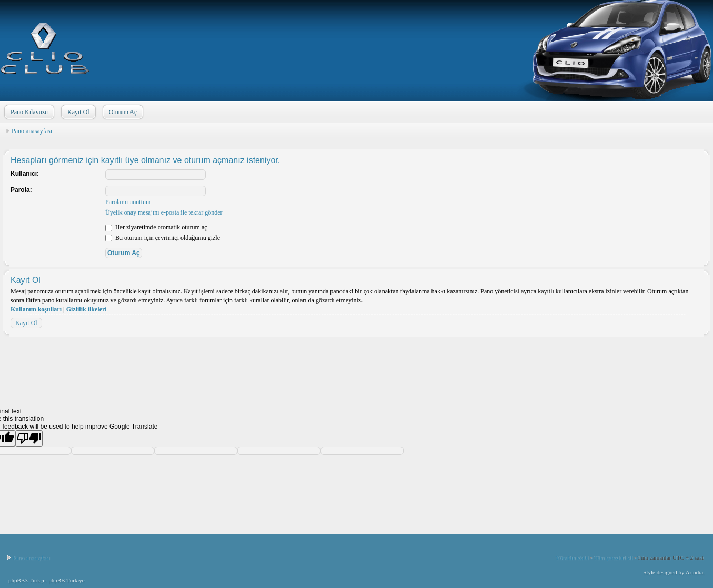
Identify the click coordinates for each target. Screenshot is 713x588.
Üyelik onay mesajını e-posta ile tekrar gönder (164, 212)
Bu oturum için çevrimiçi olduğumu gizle (163, 238)
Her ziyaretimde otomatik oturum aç (156, 227)
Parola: (21, 190)
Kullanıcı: (25, 174)
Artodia (695, 572)
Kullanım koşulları (36, 309)
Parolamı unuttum (128, 202)
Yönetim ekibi (572, 557)
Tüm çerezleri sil (613, 557)
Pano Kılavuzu (28, 112)
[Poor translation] (29, 438)
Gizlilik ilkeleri (87, 309)
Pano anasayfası (32, 131)
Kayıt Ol (77, 112)
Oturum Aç (122, 112)
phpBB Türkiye (67, 580)
